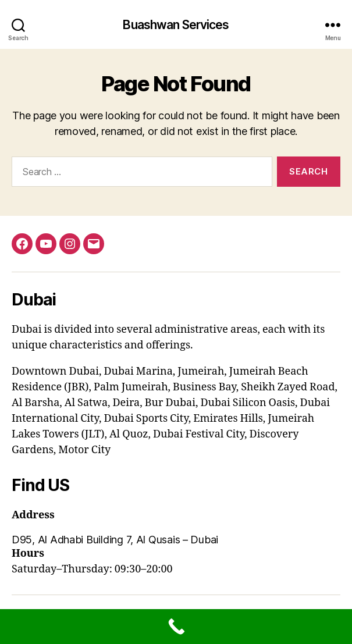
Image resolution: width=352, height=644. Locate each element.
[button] (176, 540)
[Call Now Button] (176, 627)
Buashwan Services (176, 25)
